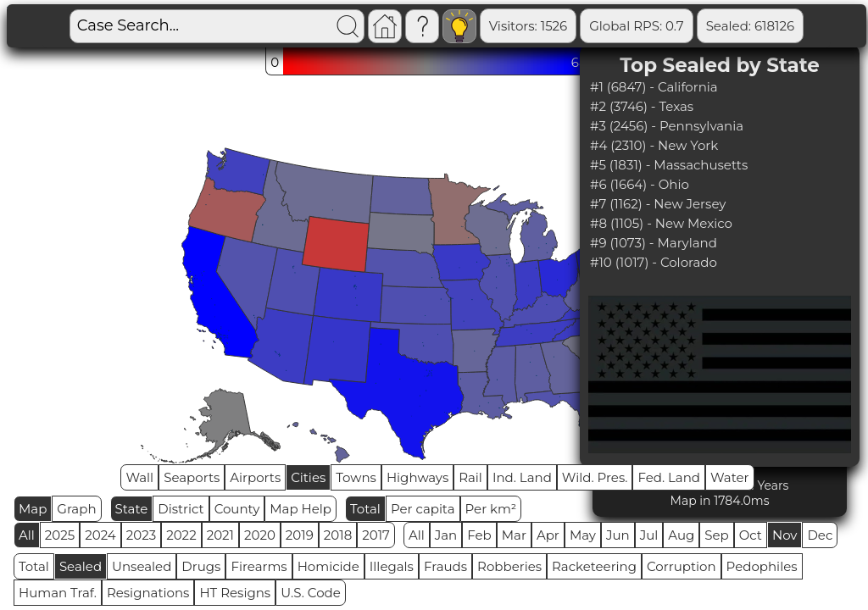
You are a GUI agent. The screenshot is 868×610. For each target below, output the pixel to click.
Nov (785, 535)
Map (33, 509)
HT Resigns (235, 593)
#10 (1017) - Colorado (654, 262)
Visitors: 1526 (529, 26)
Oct (751, 535)
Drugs (201, 566)
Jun (618, 535)
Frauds (445, 566)
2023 (141, 535)
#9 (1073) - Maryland (654, 243)
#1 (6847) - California (654, 87)
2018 (338, 535)
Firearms (259, 566)
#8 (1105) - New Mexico (661, 223)
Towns (356, 477)
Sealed (81, 566)
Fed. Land (669, 477)
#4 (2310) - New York (654, 145)
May (583, 535)
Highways (417, 477)
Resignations (148, 593)
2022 (181, 535)
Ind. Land (522, 477)
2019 (300, 535)
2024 (100, 535)
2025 (60, 535)
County (237, 509)
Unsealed (142, 566)
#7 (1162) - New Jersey (658, 204)
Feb (479, 535)
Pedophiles (762, 566)
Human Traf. (58, 593)
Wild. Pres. (595, 477)
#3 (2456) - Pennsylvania (667, 126)
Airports (255, 477)
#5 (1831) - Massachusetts (669, 165)
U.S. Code (311, 593)
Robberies (509, 566)
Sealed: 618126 (750, 26)
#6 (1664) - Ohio (640, 184)
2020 (260, 535)
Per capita (423, 509)
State (132, 509)
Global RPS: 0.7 (636, 26)
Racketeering (594, 566)
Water (730, 477)
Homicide (328, 566)
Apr (548, 535)
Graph (76, 509)
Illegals (392, 566)
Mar (514, 535)
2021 (220, 535)
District (181, 509)
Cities (308, 477)
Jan (446, 535)
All (27, 535)
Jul (649, 535)
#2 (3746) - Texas (642, 106)
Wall (139, 477)
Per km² (491, 509)
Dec (820, 535)
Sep (716, 535)
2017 (376, 535)
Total (365, 509)
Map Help (300, 509)
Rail (470, 477)
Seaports (192, 477)
